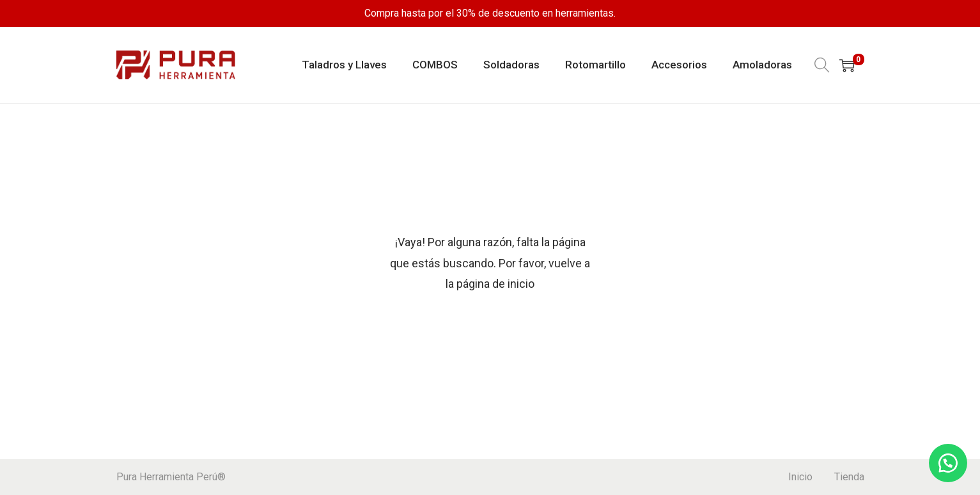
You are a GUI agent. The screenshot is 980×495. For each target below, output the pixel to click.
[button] (948, 463)
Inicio (800, 477)
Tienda (849, 477)
